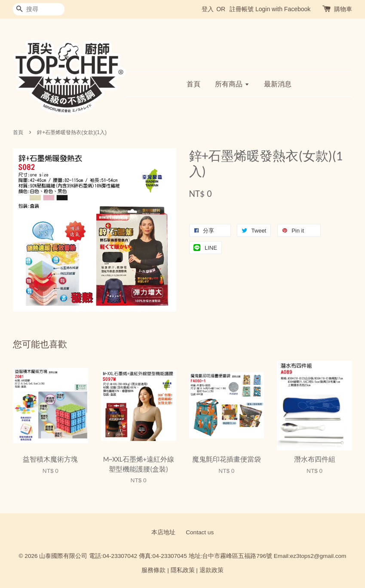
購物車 (343, 9)
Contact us (200, 532)
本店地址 (163, 532)
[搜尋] (39, 9)
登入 (208, 9)
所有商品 (232, 84)
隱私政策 (183, 570)
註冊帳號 (242, 9)
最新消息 (278, 84)
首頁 (193, 84)
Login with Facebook (283, 9)
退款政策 (212, 570)
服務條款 (153, 570)
